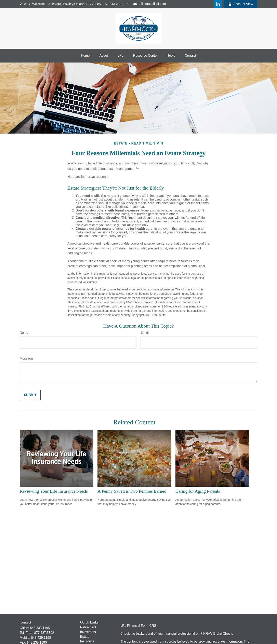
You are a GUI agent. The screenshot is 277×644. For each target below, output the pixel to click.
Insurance (87, 641)
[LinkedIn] (218, 4)
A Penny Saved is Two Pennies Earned (132, 491)
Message (26, 359)
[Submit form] (30, 395)
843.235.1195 (117, 4)
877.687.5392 (44, 633)
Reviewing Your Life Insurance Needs (54, 491)
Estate (85, 637)
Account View (241, 4)
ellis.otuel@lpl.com (150, 4)
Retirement (88, 627)
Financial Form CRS (142, 626)
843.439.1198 (41, 638)
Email (145, 333)
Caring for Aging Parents (198, 491)
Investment (88, 632)
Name (24, 333)
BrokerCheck (223, 634)
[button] (85, 56)
